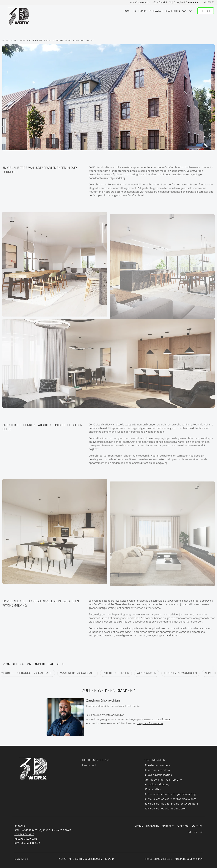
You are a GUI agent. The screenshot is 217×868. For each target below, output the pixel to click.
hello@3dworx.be (139, 3)
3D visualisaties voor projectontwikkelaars (171, 804)
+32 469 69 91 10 (162, 3)
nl (205, 3)
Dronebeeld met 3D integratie (163, 780)
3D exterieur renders (157, 765)
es (213, 3)
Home (5, 41)
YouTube (197, 826)
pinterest (168, 826)
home (127, 11)
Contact (188, 11)
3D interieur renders (157, 770)
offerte (103, 715)
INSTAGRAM (153, 826)
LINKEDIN (138, 826)
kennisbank (89, 765)
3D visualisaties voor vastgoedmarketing (170, 794)
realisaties (173, 11)
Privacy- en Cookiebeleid (158, 859)
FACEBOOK (183, 826)
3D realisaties (19, 41)
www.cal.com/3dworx (154, 720)
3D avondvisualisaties (158, 775)
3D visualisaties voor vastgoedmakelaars (170, 799)
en (209, 3)
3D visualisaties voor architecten (165, 809)
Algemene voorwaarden (189, 859)
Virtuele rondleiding (157, 785)
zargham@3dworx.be (147, 724)
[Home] (19, 16)
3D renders (140, 11)
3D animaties (153, 790)
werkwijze (156, 11)
